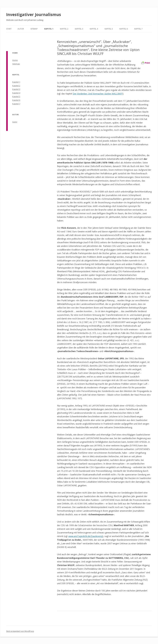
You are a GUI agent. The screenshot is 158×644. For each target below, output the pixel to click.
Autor (21, 29)
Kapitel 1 (49, 29)
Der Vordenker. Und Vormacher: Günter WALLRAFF (98, 94)
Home (15, 60)
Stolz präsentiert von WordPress (20, 631)
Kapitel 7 (138, 29)
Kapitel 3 (79, 29)
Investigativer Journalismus (34, 15)
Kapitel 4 (94, 29)
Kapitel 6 (124, 29)
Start (9, 29)
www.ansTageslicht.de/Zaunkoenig (85, 536)
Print (146, 63)
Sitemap (34, 29)
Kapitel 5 (109, 29)
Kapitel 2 (64, 29)
